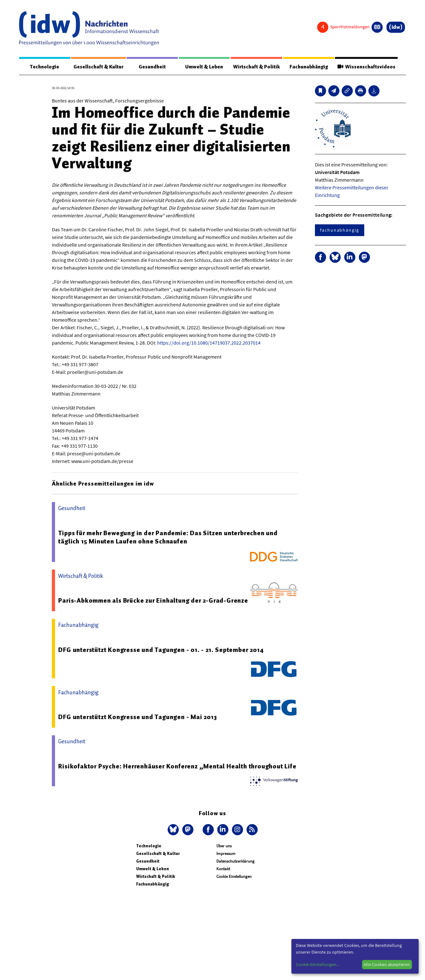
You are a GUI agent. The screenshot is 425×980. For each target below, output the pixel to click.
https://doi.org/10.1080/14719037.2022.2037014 (209, 343)
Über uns (224, 846)
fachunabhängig (340, 230)
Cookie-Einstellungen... (317, 964)
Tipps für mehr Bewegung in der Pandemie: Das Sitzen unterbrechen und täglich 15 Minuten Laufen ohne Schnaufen (168, 537)
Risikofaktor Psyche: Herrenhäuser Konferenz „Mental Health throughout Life (177, 766)
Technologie (45, 67)
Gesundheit (152, 67)
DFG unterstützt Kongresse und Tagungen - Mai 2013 (137, 717)
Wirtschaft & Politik (256, 67)
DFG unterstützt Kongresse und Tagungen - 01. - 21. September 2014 (161, 650)
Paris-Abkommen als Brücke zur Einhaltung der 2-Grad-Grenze (153, 601)
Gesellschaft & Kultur (98, 67)
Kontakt (223, 869)
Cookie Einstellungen (234, 877)
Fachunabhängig (308, 67)
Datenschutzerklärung (235, 861)
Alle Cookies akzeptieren (387, 964)
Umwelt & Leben (204, 67)
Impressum (226, 854)
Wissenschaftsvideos (366, 67)
